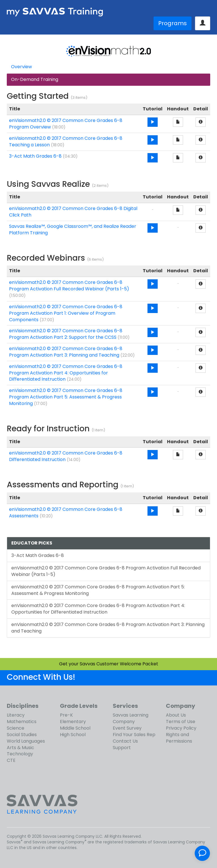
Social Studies (22, 735)
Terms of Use (181, 722)
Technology (20, 754)
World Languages (26, 741)
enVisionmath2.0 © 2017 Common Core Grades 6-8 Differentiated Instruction (66, 456)
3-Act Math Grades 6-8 (35, 156)
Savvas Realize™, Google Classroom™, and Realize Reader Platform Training (73, 230)
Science (16, 728)
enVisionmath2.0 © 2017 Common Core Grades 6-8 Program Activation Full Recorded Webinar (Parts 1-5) (69, 286)
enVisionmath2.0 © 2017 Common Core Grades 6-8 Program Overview (66, 124)
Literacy (16, 715)
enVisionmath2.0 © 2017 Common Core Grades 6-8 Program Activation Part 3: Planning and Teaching (66, 352)
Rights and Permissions (179, 738)
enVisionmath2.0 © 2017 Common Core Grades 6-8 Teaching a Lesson (66, 142)
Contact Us (125, 741)
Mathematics (22, 722)
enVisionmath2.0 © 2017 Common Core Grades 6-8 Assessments (66, 513)
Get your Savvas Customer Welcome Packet (109, 664)
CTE (11, 760)
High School (73, 735)
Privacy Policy (181, 728)
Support (122, 748)
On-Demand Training (35, 79)
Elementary (73, 722)
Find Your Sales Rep (134, 735)
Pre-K (66, 715)
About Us (176, 715)
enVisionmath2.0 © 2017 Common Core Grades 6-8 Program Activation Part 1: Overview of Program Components (66, 313)
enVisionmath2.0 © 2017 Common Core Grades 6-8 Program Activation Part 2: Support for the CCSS (66, 334)
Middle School (75, 728)
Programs (172, 23)
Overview (21, 67)
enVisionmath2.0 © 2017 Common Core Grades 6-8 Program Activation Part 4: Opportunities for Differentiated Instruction (66, 373)
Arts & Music (20, 748)
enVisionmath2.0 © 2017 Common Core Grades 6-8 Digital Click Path (73, 212)
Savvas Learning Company (131, 718)
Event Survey (127, 728)
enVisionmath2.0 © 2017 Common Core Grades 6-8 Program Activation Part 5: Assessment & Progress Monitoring (66, 397)
